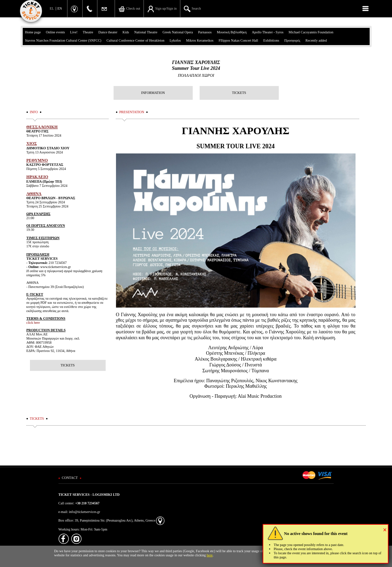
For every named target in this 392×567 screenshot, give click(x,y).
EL (52, 8)
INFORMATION (153, 93)
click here (33, 323)
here (210, 555)
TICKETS (239, 93)
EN (60, 8)
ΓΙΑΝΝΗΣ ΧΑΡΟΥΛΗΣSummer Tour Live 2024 (196, 65)
